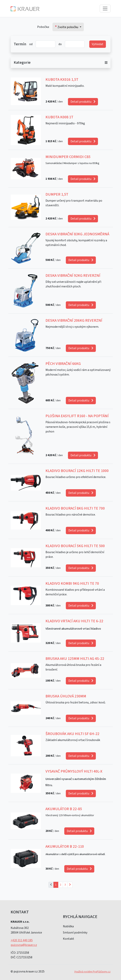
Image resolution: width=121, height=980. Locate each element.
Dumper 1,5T (57, 194)
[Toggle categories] (108, 63)
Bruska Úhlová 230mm (66, 696)
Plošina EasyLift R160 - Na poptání (77, 416)
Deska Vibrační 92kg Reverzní (73, 276)
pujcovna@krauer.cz (24, 945)
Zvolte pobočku (67, 27)
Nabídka (68, 926)
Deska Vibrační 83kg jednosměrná (77, 234)
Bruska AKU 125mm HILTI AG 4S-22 (75, 659)
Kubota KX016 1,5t (62, 80)
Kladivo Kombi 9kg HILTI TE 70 (72, 584)
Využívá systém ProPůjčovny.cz (92, 972)
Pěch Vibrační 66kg (63, 364)
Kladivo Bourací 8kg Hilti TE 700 (75, 508)
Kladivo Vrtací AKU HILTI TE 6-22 (74, 621)
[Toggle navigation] (105, 9)
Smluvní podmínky (75, 933)
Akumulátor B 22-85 (64, 809)
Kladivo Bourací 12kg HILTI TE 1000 (77, 471)
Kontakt (69, 939)
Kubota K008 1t (59, 117)
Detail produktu (83, 102)
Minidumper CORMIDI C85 (68, 157)
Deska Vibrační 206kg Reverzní (74, 321)
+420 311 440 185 (22, 940)
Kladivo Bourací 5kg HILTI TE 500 (75, 546)
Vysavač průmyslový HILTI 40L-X (74, 771)
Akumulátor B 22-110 (65, 847)
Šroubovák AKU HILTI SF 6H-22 (72, 734)
